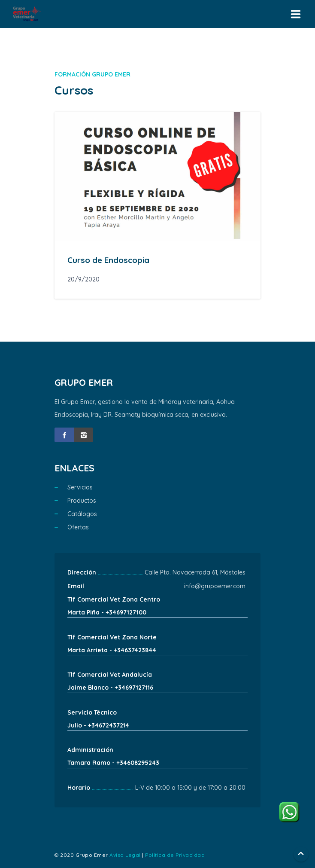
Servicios (80, 487)
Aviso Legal (125, 855)
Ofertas (78, 527)
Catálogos (82, 514)
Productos (82, 501)
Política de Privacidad (175, 855)
